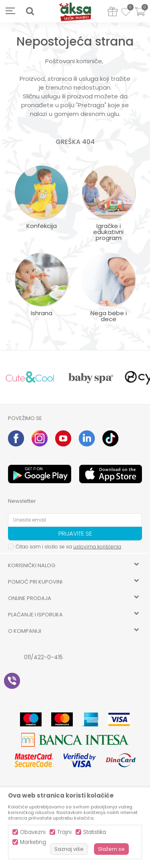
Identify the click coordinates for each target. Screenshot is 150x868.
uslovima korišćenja (97, 547)
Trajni (64, 832)
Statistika (95, 832)
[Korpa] (140, 17)
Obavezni (33, 832)
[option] (30, 377)
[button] (30, 11)
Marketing (33, 842)
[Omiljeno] (126, 13)
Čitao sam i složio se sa (68, 547)
